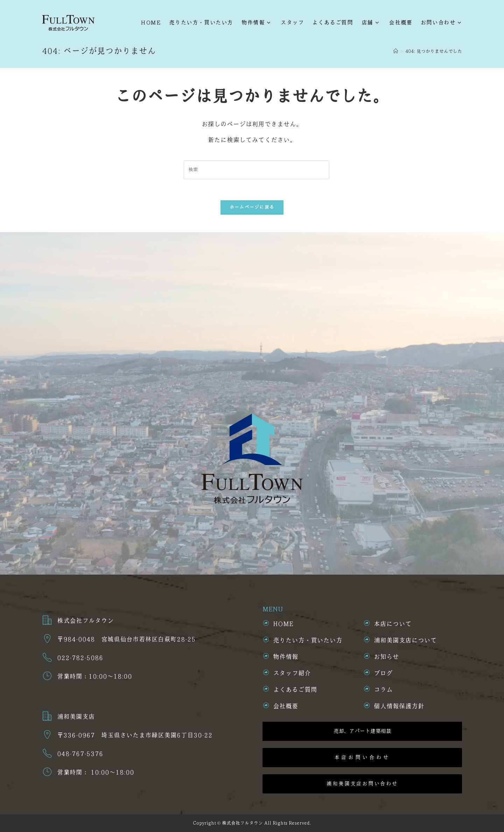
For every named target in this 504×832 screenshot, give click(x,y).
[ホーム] (396, 51)
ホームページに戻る (252, 207)
